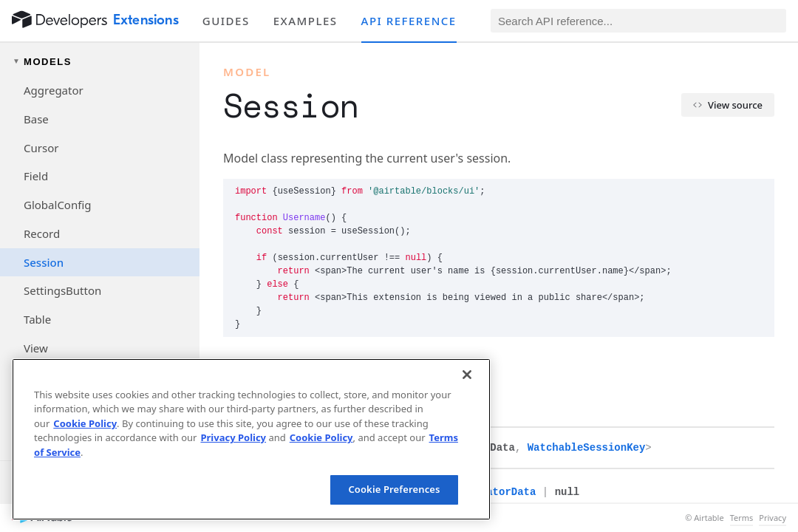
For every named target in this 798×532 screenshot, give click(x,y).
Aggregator (54, 90)
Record (42, 233)
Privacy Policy (233, 437)
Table (37, 319)
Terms (742, 518)
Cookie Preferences (394, 489)
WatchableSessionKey (587, 448)
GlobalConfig (57, 205)
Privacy (773, 518)
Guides (226, 21)
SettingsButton (62, 290)
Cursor (41, 148)
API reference (409, 21)
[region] (251, 439)
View (36, 348)
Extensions (146, 20)
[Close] (467, 375)
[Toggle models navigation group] (100, 62)
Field (36, 176)
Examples (306, 21)
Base (36, 119)
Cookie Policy (85, 423)
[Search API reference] (638, 21)
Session (44, 262)
